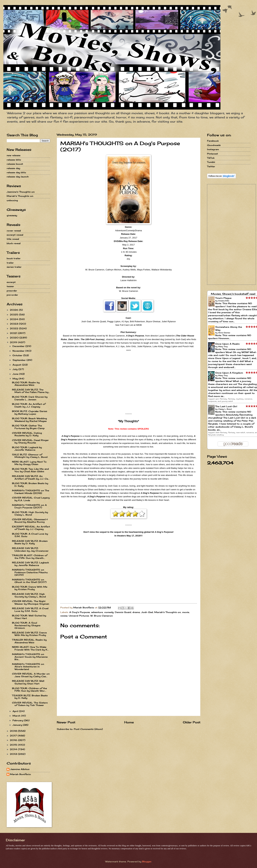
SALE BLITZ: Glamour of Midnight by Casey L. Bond (30, 456)
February (18, 720)
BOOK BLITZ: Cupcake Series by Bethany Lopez (30, 412)
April (16, 711)
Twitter (211, 166)
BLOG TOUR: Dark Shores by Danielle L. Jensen (30, 398)
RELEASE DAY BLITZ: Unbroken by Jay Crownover (30, 549)
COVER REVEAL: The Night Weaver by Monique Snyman (31, 602)
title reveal (13, 239)
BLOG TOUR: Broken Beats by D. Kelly (30, 484)
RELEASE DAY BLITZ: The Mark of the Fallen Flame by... (31, 391)
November (19, 351)
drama (136, 612)
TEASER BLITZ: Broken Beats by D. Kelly (30, 697)
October (18, 355)
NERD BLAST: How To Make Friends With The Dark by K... (30, 648)
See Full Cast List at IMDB (128, 325)
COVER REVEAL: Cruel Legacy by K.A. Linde (31, 499)
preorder (12, 291)
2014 (14, 749)
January (18, 725)
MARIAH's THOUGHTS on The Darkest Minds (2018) (31, 492)
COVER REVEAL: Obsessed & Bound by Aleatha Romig (30, 521)
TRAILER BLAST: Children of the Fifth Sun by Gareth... (30, 557)
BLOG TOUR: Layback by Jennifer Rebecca (27, 449)
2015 (14, 745)
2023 (14, 324)
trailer (10, 263)
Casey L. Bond (225, 409)
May (16, 379)
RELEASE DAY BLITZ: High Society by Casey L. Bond (29, 595)
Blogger (147, 861)
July (15, 369)
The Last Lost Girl (226, 406)
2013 (14, 754)
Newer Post (66, 722)
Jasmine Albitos (20, 769)
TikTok (211, 158)
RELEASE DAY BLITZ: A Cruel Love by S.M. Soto (30, 610)
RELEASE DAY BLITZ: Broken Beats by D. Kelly (30, 542)
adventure (97, 612)
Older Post (192, 722)
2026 (14, 310)
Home (129, 722)
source (128, 350)
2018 (14, 731)
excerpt (11, 282)
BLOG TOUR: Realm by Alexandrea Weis (26, 384)
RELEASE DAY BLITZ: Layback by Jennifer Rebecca (30, 564)
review (64, 616)
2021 (14, 333)
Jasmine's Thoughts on (21, 192)
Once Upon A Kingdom (229, 373)
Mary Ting (223, 346)
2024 (14, 319)
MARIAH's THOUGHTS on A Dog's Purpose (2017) (29, 506)
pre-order (12, 295)
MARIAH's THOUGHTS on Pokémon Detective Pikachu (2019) (30, 572)
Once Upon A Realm (227, 344)
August (17, 365)
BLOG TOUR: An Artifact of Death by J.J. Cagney (29, 405)
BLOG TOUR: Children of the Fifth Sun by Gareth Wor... (29, 690)
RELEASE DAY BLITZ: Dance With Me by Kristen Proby (29, 634)
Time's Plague (223, 298)
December (19, 346)
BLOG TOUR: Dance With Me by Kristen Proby (30, 588)
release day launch (18, 177)
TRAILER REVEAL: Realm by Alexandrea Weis (29, 641)
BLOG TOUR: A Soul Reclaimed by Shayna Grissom (26, 625)
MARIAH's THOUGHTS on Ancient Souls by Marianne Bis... (30, 657)
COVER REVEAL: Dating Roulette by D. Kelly (27, 434)
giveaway (12, 215)
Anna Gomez (224, 333)
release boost (15, 164)
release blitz (14, 160)
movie (186, 612)
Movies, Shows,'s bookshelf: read (233, 294)
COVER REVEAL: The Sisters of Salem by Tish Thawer (30, 704)
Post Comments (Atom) (88, 729)
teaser (10, 286)
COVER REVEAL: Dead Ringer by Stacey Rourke (30, 441)
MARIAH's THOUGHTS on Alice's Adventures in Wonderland (28, 667)
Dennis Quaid (123, 612)
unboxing (12, 200)
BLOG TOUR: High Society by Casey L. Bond (30, 513)
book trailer (14, 258)
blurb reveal (14, 243)
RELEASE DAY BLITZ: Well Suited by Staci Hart (28, 682)
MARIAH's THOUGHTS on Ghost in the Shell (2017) (29, 581)
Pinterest (212, 154)
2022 (14, 328)
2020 (15, 338)
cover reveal (14, 231)
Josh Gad (147, 612)
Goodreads (214, 145)
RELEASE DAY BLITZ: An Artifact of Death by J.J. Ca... (31, 477)
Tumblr (211, 162)
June (16, 374)
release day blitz (16, 172)
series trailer (14, 267)
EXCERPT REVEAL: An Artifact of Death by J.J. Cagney (31, 528)
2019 (14, 342)
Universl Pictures (79, 616)
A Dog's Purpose (80, 612)
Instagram (213, 149)
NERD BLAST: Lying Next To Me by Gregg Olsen (29, 463)
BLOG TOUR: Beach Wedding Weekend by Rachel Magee (29, 420)
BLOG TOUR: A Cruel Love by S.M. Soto (30, 535)
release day (13, 168)
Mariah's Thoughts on (168, 612)
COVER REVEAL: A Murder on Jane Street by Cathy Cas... (31, 675)
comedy (109, 612)
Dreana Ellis (224, 301)
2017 (14, 736)
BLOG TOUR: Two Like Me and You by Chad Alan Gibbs (30, 470)
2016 (14, 740)
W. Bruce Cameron (102, 616)
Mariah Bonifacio (20, 774)
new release (14, 155)
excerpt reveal (15, 235)
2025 (14, 315)
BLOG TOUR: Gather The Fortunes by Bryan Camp (28, 427)
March (17, 716)
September (20, 360)
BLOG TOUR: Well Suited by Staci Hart (29, 617)
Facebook (213, 141)
